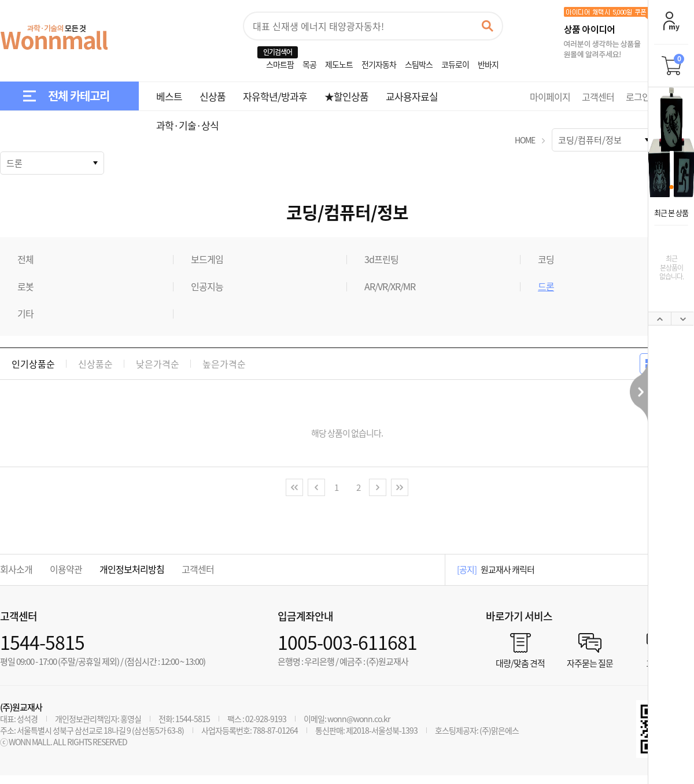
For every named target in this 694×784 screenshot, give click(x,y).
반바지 (488, 64)
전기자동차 (379, 64)
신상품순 (95, 364)
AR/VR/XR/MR (390, 286)
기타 (25, 313)
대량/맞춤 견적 (520, 662)
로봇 (25, 286)
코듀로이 (455, 64)
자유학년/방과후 (275, 96)
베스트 (169, 96)
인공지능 (207, 286)
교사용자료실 (412, 96)
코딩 (546, 259)
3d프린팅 (381, 259)
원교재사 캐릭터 (507, 569)
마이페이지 (550, 97)
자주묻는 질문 (590, 662)
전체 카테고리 (79, 96)
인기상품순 (33, 364)
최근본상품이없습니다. (671, 267)
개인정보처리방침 (132, 569)
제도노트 (339, 64)
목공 (309, 64)
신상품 (213, 96)
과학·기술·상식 (187, 125)
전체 (25, 259)
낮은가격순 (158, 364)
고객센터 (598, 97)
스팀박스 (419, 64)
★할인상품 (346, 96)
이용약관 (66, 569)
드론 (546, 286)
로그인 (638, 97)
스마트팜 (280, 64)
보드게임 (207, 259)
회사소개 (16, 569)
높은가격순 (224, 364)
